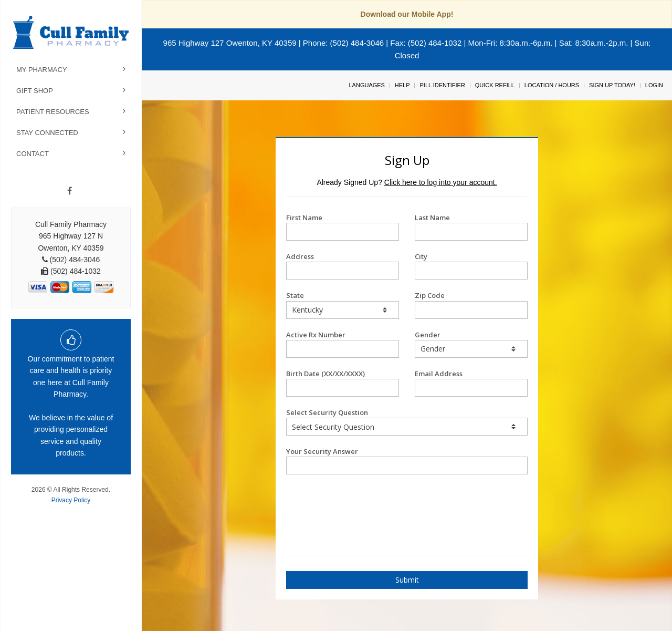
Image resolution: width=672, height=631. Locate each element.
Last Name (471, 227)
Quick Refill (495, 85)
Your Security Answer (407, 461)
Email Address (471, 383)
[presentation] (348, 501)
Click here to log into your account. (441, 182)
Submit (407, 580)
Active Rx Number (343, 344)
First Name (343, 227)
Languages (366, 85)
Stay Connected (47, 133)
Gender (471, 344)
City (471, 266)
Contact (33, 154)
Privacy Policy (71, 500)
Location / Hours (552, 85)
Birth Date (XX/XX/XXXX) (343, 383)
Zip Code (471, 304)
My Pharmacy (42, 70)
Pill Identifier (442, 85)
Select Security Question (407, 422)
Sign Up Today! (612, 85)
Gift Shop (35, 91)
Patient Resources (53, 112)
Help (402, 85)
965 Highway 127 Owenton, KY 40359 (230, 43)
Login (654, 85)
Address (343, 266)
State (343, 304)
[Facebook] (70, 191)
